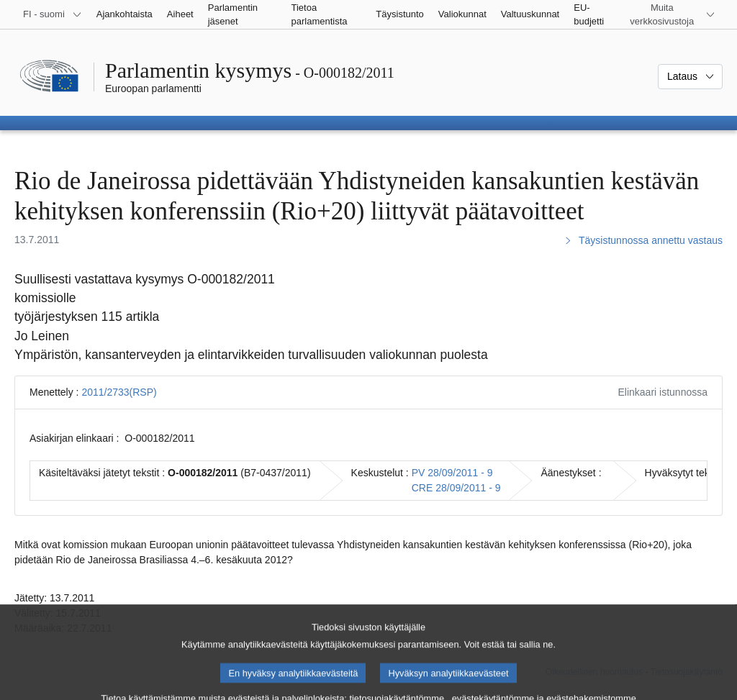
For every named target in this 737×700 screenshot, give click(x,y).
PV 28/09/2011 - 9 (452, 473)
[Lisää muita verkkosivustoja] (671, 14)
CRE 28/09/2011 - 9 (456, 488)
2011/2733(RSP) (119, 392)
